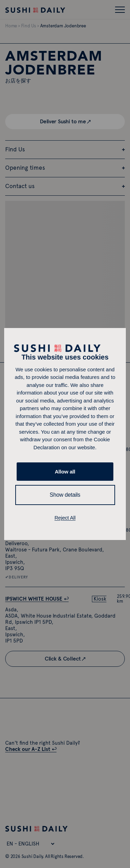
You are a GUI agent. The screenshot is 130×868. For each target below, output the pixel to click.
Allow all (65, 472)
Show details (65, 495)
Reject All (65, 518)
